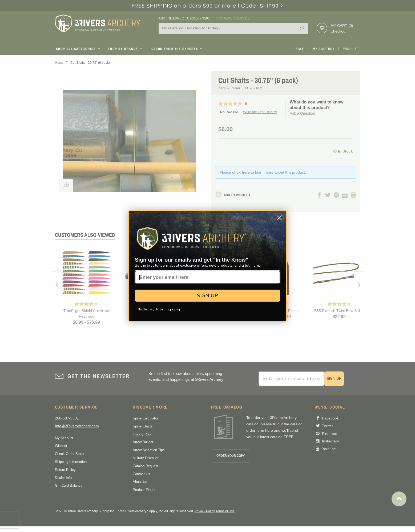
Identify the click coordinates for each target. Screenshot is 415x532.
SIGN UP (207, 296)
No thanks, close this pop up (159, 309)
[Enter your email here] (207, 277)
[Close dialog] (279, 218)
